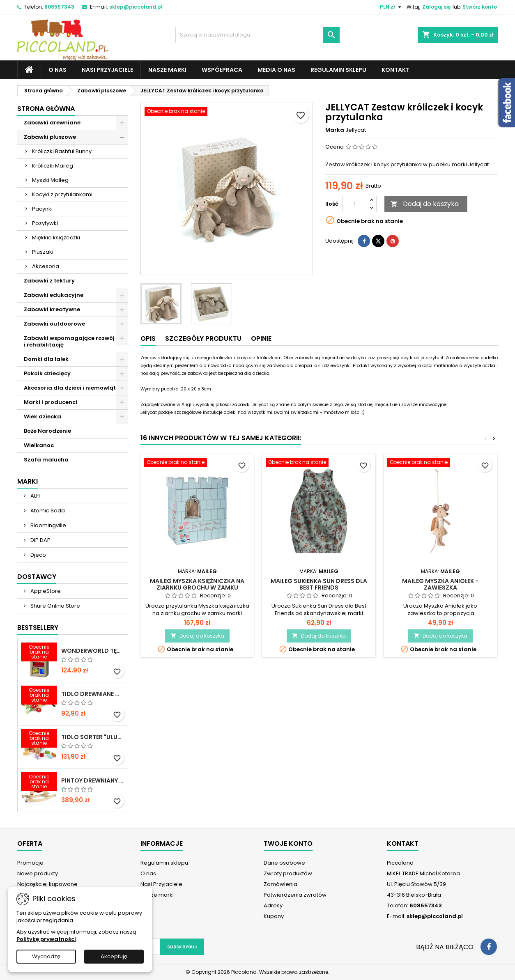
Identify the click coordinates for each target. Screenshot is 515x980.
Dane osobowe (284, 863)
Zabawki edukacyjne (54, 295)
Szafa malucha (46, 460)
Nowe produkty (38, 873)
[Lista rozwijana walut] (392, 7)
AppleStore (45, 591)
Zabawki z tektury (49, 281)
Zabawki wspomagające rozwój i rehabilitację (69, 341)
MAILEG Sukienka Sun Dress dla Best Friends (319, 584)
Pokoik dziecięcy (47, 373)
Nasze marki (167, 70)
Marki (28, 481)
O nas (57, 70)
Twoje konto (288, 843)
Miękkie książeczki (56, 238)
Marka (335, 130)
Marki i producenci (51, 402)
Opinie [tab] (261, 339)
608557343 (59, 7)
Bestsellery (38, 628)
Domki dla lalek (46, 359)
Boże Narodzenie (47, 431)
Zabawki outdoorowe (54, 324)
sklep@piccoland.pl (136, 7)
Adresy (273, 905)
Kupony (274, 916)
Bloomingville (48, 525)
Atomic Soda (47, 511)
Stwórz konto (480, 7)
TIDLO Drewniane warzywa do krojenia (93, 694)
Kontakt (395, 70)
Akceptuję (114, 956)
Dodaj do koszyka (425, 204)
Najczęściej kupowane (47, 884)
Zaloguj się (436, 7)
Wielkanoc (39, 445)
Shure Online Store (55, 606)
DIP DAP (40, 540)
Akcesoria (46, 266)
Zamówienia (280, 884)
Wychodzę (46, 956)
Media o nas (276, 70)
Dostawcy (37, 577)
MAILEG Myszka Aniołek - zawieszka (440, 584)
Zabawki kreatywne (52, 309)
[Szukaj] (257, 35)
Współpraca (222, 70)
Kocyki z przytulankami (62, 194)
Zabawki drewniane (52, 123)
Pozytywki (45, 223)
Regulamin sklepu (338, 70)
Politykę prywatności (46, 939)
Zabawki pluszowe (50, 137)
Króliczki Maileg (53, 166)
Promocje (30, 863)
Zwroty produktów (288, 873)
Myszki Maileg (50, 180)
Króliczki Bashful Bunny (62, 151)
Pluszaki (43, 252)
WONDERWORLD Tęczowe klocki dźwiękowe (93, 651)
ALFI (34, 496)
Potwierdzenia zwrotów (295, 895)
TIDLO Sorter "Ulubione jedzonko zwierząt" (93, 737)
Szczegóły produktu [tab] (203, 339)
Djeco (38, 555)
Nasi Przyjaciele (107, 70)
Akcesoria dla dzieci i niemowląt (70, 388)
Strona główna (46, 109)
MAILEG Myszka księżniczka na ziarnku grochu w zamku (197, 584)
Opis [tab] (148, 339)
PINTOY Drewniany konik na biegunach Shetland (93, 780)
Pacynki (42, 209)
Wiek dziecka (43, 417)
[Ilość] (355, 204)
